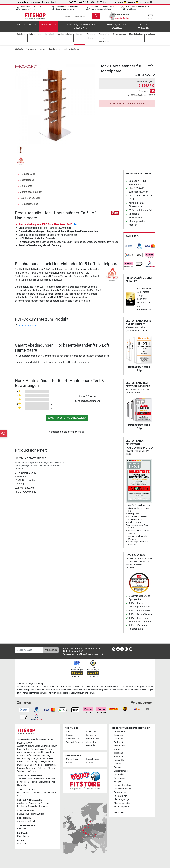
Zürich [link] (41, 814)
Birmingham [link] (39, 779)
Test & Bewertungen (30, 200)
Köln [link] (27, 762)
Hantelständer (54, 51)
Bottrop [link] (26, 749)
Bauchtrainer (120, 792)
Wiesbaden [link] (22, 771)
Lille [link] (19, 829)
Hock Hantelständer (71, 51)
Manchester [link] (49, 782)
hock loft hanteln (25, 328)
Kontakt (54, 2)
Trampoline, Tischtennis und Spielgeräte (80, 29)
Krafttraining (49, 27)
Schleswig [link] (43, 768)
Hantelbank (119, 757)
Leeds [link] (29, 779)
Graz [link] (19, 793)
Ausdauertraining (27, 27)
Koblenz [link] (21, 762)
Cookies (70, 735)
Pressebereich (92, 759)
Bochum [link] (53, 746)
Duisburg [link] (50, 752)
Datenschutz (92, 731)
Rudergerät (119, 742)
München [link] (21, 765)
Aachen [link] (21, 746)
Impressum (36, 2)
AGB (68, 731)
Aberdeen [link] (22, 779)
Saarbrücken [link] (31, 768)
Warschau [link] (22, 844)
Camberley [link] (50, 779)
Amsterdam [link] (23, 803)
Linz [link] (45, 793)
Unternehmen (23, 2)
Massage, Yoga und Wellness (117, 29)
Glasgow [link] (31, 782)
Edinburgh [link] (22, 782)
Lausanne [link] (33, 814)
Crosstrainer (120, 731)
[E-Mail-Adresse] (29, 650)
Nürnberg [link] (39, 765)
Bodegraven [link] (34, 803)
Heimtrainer (119, 774)
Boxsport (118, 767)
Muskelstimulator (122, 803)
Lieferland (121, 2)
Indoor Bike (119, 760)
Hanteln (42, 51)
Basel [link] (20, 814)
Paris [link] (24, 829)
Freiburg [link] (37, 755)
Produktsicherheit (29, 206)
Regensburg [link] (50, 765)
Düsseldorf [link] (41, 752)
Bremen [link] (48, 749)
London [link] (40, 782)
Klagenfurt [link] (37, 793)
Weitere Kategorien (144, 29)
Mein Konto (146, 2)
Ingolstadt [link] (32, 759)
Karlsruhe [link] (42, 759)
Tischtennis (119, 753)
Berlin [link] (37, 746)
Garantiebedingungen (31, 194)
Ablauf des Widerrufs (91, 744)
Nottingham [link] (23, 785)
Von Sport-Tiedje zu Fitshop (30, 684)
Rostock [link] (21, 768)
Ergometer (119, 735)
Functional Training (123, 789)
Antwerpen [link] (22, 821)
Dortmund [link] (22, 752)
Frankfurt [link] (28, 755)
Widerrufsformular (75, 742)
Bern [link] (25, 814)
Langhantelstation (122, 785)
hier (75, 227)
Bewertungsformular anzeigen (67, 420)
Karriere (45, 2)
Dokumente (26, 188)
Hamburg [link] (46, 755)
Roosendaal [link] (33, 806)
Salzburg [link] (52, 793)
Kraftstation (120, 746)
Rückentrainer (120, 796)
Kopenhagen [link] (23, 836)
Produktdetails (27, 176)
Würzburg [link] (33, 771)
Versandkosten (73, 739)
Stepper (118, 782)
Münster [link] (30, 765)
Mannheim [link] (50, 762)
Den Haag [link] (45, 803)
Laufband (118, 739)
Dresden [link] (31, 752)
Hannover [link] (22, 759)
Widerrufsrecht (93, 739)
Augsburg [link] (29, 746)
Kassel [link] (50, 759)
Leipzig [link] (34, 762)
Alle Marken (119, 813)
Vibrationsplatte (121, 807)
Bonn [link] (20, 749)
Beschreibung (27, 182)
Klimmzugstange (122, 799)
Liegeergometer (121, 771)
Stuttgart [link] (52, 768)
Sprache (133, 2)
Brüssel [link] (31, 821)
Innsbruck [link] (27, 793)
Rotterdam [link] (44, 806)
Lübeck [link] (41, 762)
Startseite (19, 51)
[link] (129, 248)
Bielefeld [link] (45, 746)
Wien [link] (19, 796)
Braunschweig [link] (37, 749)
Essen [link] (20, 755)
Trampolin (119, 749)
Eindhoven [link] (22, 806)
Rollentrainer (120, 778)
